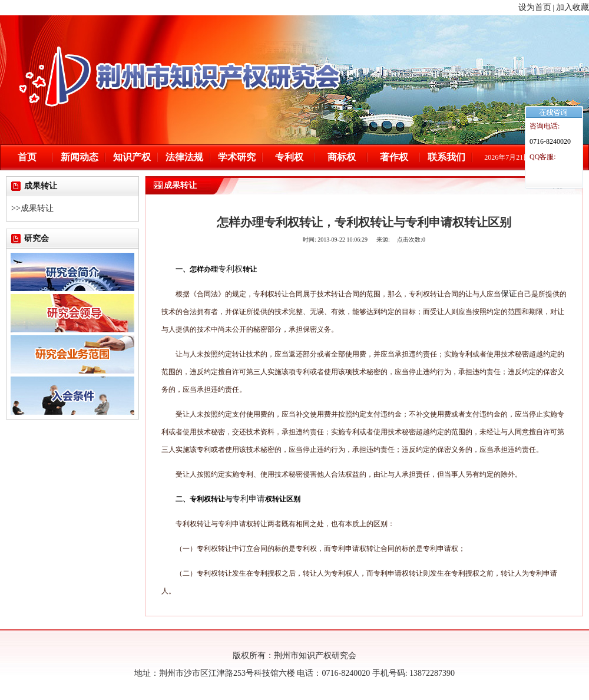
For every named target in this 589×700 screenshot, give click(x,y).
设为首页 (535, 7)
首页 (27, 157)
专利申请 (249, 499)
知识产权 (132, 157)
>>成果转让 (32, 208)
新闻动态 (80, 157)
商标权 (342, 157)
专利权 (289, 157)
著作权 (394, 157)
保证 (509, 294)
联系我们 (446, 157)
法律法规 (184, 157)
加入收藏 (573, 7)
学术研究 (237, 157)
